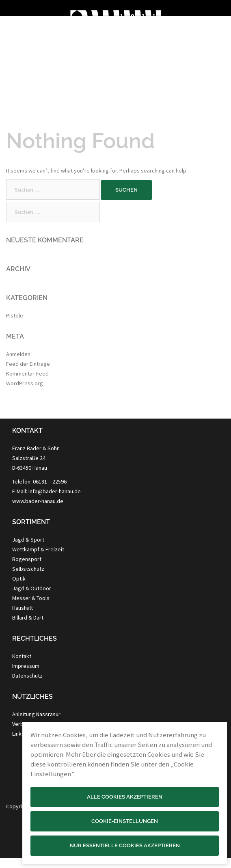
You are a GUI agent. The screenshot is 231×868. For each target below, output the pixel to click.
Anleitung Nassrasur (36, 714)
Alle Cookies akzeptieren (125, 797)
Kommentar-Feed (27, 374)
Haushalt (23, 608)
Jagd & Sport (28, 540)
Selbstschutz (28, 569)
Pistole (15, 315)
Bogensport (27, 559)
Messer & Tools (31, 598)
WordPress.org (25, 383)
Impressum (26, 666)
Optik (19, 579)
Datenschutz (27, 676)
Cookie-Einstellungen (125, 821)
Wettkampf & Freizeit (38, 549)
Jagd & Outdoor (32, 588)
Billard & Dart (28, 618)
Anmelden (18, 354)
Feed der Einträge (28, 364)
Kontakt (22, 656)
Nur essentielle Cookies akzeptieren (125, 845)
